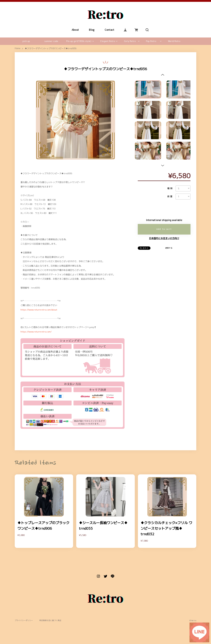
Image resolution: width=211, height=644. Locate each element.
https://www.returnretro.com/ (36, 332)
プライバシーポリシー (24, 620)
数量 (170, 196)
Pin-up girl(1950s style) (79, 41)
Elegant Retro (108, 41)
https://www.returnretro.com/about (39, 310)
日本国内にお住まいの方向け (164, 238)
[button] (163, 75)
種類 (170, 188)
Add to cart (164, 229)
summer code (51, 41)
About (75, 30)
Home (18, 48)
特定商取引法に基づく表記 (50, 620)
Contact (109, 30)
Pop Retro (151, 41)
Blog (92, 30)
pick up (26, 41)
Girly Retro (130, 41)
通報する (169, 248)
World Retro (174, 41)
